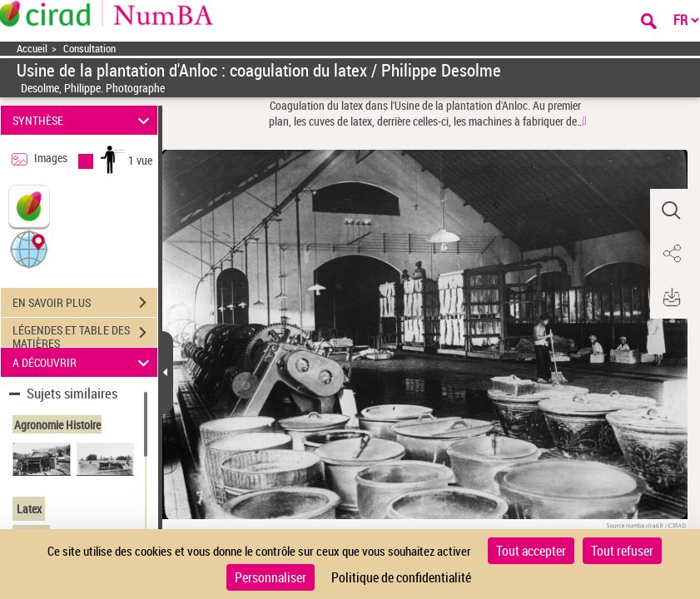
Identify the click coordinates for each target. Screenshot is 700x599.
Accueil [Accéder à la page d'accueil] (32, 49)
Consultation (89, 49)
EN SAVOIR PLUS (85, 303)
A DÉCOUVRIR (84, 362)
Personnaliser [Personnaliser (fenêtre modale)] (271, 577)
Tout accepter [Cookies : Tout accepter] (531, 551)
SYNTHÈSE (84, 120)
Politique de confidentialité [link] (401, 577)
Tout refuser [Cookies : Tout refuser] (622, 551)
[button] (29, 248)
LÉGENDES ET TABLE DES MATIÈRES (85, 334)
